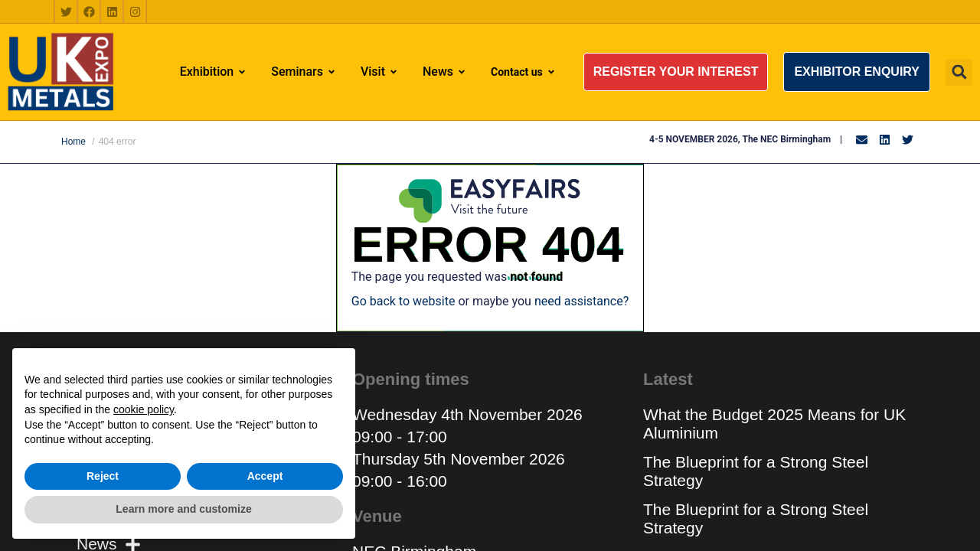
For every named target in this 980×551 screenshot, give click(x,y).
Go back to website (403, 301)
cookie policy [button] (144, 409)
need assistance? (581, 301)
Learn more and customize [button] (183, 509)
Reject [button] (103, 476)
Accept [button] (265, 476)
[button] (676, 72)
